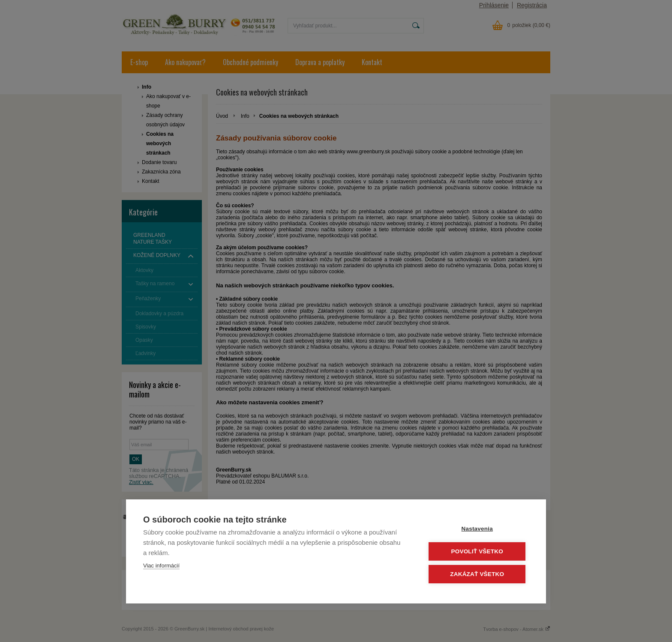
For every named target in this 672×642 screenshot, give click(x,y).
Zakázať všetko (477, 574)
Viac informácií (161, 566)
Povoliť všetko (477, 551)
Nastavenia (477, 529)
